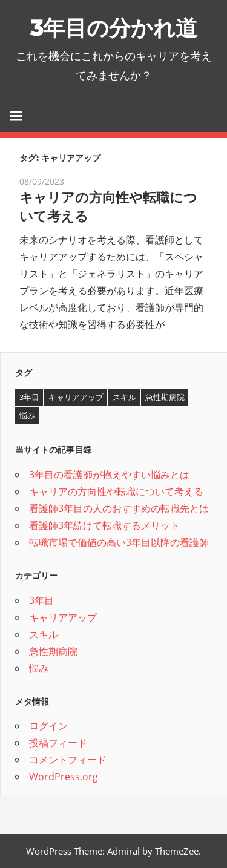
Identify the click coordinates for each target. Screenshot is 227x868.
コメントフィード (68, 760)
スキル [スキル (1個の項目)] (124, 397)
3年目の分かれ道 (114, 28)
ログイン (48, 726)
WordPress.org (64, 777)
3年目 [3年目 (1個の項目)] (29, 397)
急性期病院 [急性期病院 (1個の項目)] (165, 397)
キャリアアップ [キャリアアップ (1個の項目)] (76, 397)
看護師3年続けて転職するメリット (104, 525)
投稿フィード (58, 743)
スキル (44, 634)
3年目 (41, 600)
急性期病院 (53, 651)
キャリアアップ (63, 617)
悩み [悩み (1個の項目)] (27, 415)
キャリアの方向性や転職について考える (116, 492)
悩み (39, 668)
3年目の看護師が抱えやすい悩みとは (109, 475)
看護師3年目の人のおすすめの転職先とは (119, 508)
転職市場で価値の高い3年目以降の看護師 (119, 542)
